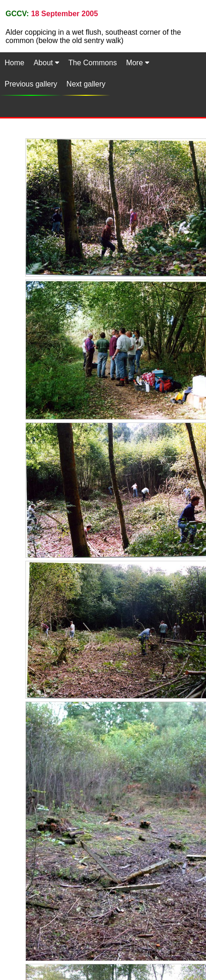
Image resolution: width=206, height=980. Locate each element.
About (46, 63)
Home (15, 63)
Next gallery (86, 84)
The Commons (93, 63)
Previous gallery (31, 84)
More (138, 63)
